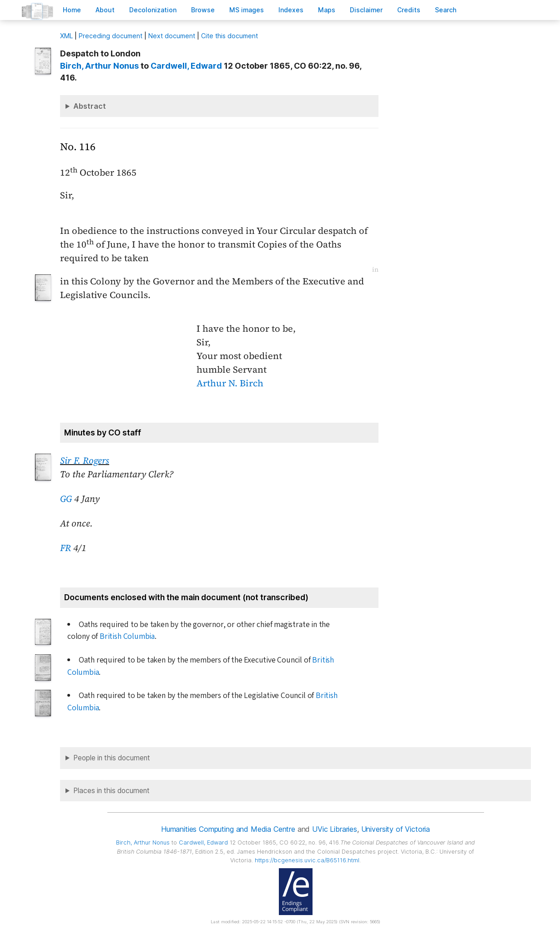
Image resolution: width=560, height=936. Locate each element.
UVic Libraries (335, 829)
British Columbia (127, 636)
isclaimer (366, 10)
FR (66, 548)
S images (247, 10)
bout (105, 10)
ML (66, 36)
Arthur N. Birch (230, 383)
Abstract (90, 106)
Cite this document (230, 36)
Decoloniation (153, 10)
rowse (203, 10)
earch (446, 10)
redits (409, 10)
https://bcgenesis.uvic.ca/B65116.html (307, 860)
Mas (327, 10)
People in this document (112, 758)
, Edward (186, 66)
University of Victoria (396, 829)
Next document (172, 36)
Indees (291, 10)
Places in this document (111, 791)
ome (72, 10)
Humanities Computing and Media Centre (228, 829)
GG (66, 499)
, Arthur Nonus (99, 66)
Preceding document (111, 36)
